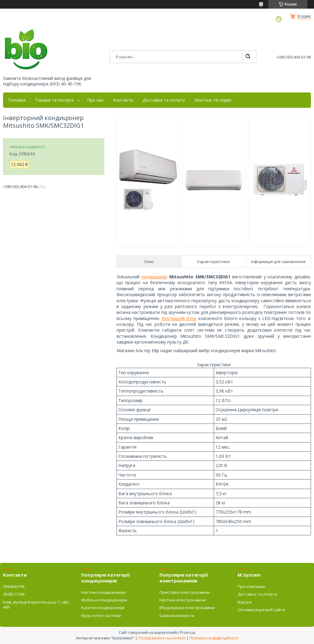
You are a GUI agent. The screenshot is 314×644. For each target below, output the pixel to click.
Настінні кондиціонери (103, 592)
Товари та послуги (54, 100)
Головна (17, 100)
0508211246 (14, 594)
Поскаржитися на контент (162, 638)
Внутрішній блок (179, 318)
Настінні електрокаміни (183, 600)
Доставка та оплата (164, 100)
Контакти (123, 100)
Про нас (95, 100)
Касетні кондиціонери (103, 608)
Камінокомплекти (177, 616)
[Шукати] (248, 57)
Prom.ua (188, 632)
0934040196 (14, 586)
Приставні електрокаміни (185, 592)
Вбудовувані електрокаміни (187, 608)
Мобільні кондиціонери (104, 600)
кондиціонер (155, 277)
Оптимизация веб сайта (261, 610)
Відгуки (245, 602)
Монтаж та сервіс (213, 100)
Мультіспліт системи (101, 616)
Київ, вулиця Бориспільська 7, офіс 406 (36, 604)
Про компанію (251, 586)
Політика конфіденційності (214, 638)
